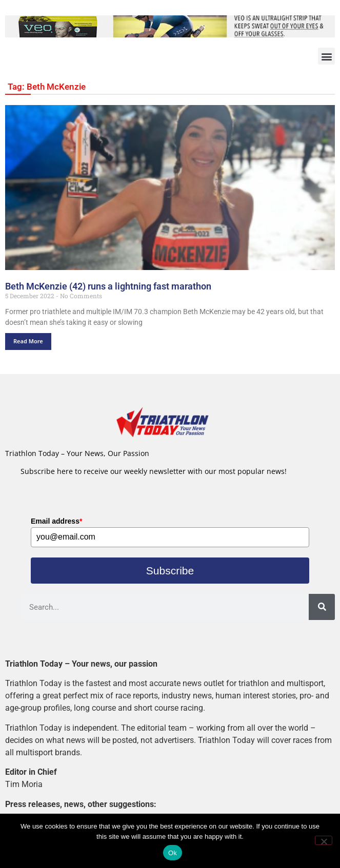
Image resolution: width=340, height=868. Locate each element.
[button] (326, 56)
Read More (28, 341)
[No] (324, 840)
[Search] (322, 607)
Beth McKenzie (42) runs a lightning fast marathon (108, 286)
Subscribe (170, 571)
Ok (173, 853)
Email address (56, 521)
